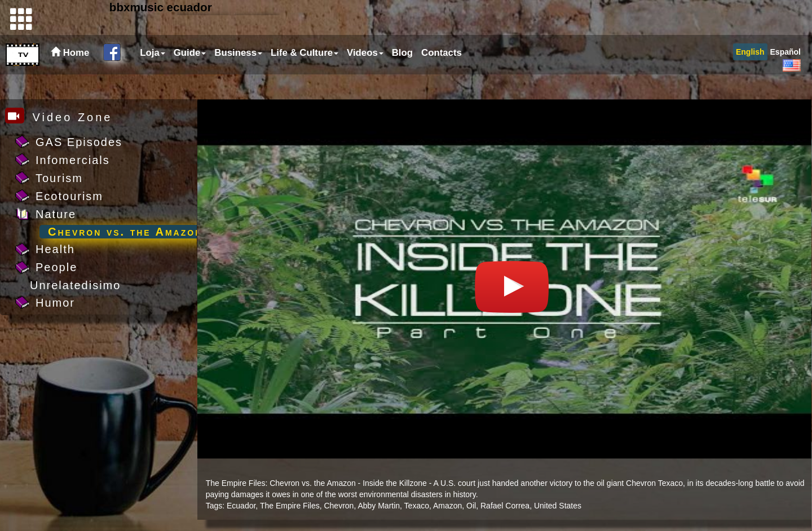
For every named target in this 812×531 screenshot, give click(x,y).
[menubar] (299, 78)
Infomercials (73, 160)
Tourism (59, 178)
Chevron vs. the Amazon (125, 232)
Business (238, 78)
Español (785, 77)
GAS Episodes (79, 142)
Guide (190, 78)
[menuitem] (151, 78)
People (56, 267)
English (750, 77)
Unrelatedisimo (75, 285)
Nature (56, 214)
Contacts (442, 78)
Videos (365, 78)
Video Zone (59, 117)
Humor (55, 303)
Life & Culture (304, 78)
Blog (402, 78)
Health (55, 249)
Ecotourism (69, 196)
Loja (153, 78)
